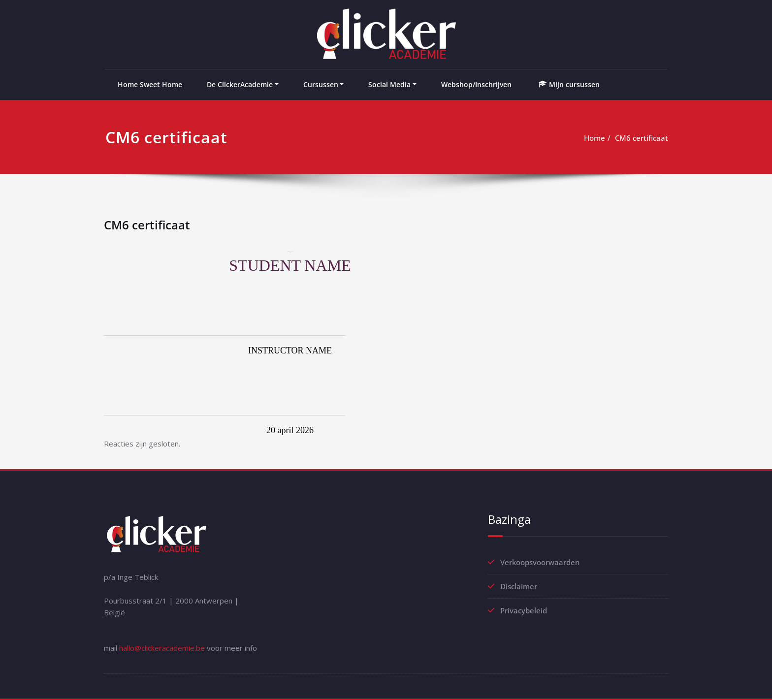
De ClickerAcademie (240, 84)
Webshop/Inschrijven (476, 84)
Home (595, 138)
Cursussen (321, 84)
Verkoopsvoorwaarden (540, 562)
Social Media (389, 84)
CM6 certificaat (642, 138)
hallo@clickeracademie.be (162, 648)
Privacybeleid (524, 610)
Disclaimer (519, 586)
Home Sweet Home (150, 84)
